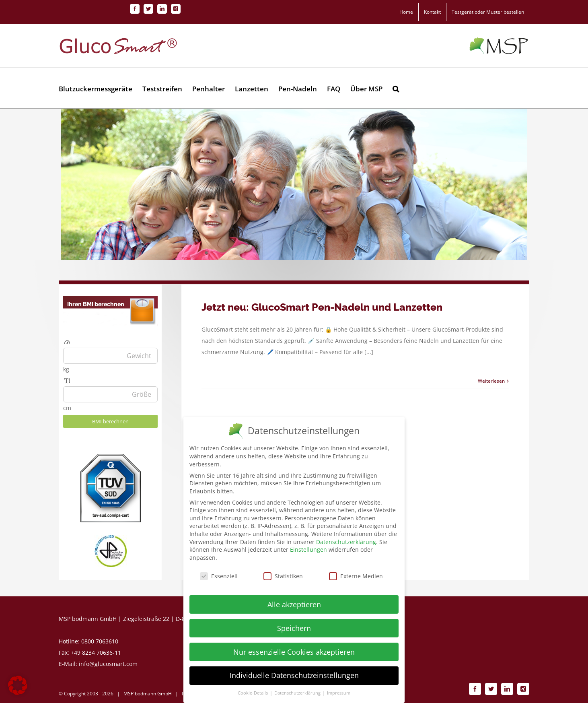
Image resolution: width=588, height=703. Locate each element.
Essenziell (219, 577)
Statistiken (283, 577)
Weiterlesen (491, 381)
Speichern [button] (294, 629)
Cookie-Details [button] (253, 694)
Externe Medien (356, 577)
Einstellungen (308, 551)
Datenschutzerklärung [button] (298, 694)
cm (67, 408)
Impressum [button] (339, 694)
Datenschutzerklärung (346, 543)
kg (66, 369)
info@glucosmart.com (108, 664)
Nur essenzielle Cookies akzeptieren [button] (294, 653)
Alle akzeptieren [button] (294, 605)
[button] (396, 88)
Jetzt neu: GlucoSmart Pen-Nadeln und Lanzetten (322, 307)
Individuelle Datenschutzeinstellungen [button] (294, 676)
